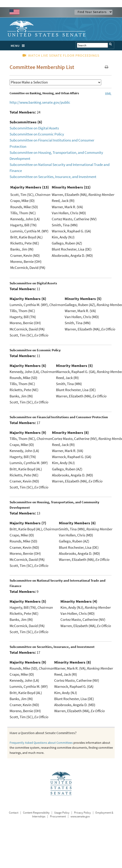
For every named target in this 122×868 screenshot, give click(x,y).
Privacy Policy (82, 813)
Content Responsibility (36, 813)
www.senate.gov (80, 816)
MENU (19, 46)
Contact (14, 813)
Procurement (58, 816)
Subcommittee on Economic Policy (37, 134)
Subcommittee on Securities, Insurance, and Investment (53, 177)
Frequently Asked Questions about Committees (41, 743)
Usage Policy (62, 813)
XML (108, 94)
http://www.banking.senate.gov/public (40, 102)
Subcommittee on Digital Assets (34, 128)
